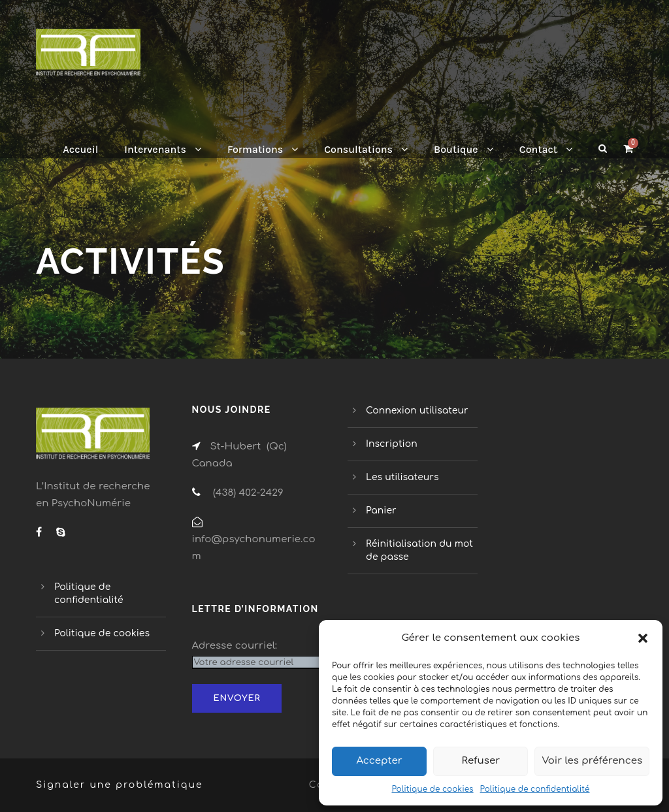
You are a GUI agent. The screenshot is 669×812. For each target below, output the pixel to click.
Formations (255, 149)
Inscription (392, 444)
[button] (643, 638)
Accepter (379, 761)
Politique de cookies (432, 789)
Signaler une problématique (120, 785)
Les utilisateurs (402, 477)
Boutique (456, 149)
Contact (538, 149)
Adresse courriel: (235, 646)
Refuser (481, 761)
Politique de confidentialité (535, 789)
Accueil (80, 149)
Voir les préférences (592, 761)
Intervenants (155, 149)
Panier (381, 511)
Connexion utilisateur (417, 411)
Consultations (358, 149)
